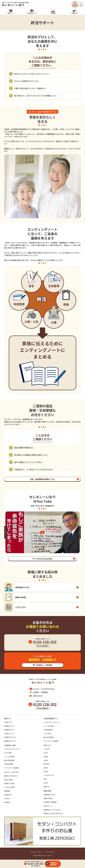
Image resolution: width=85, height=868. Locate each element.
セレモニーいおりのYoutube (44, 689)
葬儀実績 (53, 13)
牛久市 (46, 753)
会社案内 (7, 802)
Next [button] (80, 532)
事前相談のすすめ (49, 795)
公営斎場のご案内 (10, 745)
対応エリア (47, 745)
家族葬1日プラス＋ (10, 737)
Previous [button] (5, 532)
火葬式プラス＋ (9, 734)
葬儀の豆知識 (48, 798)
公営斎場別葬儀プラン (51, 719)
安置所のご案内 (9, 783)
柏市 (45, 779)
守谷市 (46, 772)
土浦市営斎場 (48, 730)
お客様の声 (74, 13)
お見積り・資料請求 (40, 692)
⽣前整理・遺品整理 (50, 802)
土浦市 (46, 760)
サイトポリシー (50, 852)
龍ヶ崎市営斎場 (49, 737)
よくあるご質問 (9, 787)
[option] (42, 532)
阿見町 (46, 757)
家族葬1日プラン (10, 726)
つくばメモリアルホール (52, 722)
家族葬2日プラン (10, 730)
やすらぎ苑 (47, 734)
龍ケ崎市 (46, 764)
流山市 (46, 783)
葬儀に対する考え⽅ (11, 776)
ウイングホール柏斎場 (51, 741)
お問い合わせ (38, 696)
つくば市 (46, 749)
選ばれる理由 (9, 780)
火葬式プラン (9, 722)
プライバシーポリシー (37, 852)
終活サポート (48, 806)
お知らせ (7, 798)
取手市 (46, 768)
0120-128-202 (36, 864)
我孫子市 (46, 787)
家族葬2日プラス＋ (10, 741)
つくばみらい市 (49, 775)
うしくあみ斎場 (49, 726)
